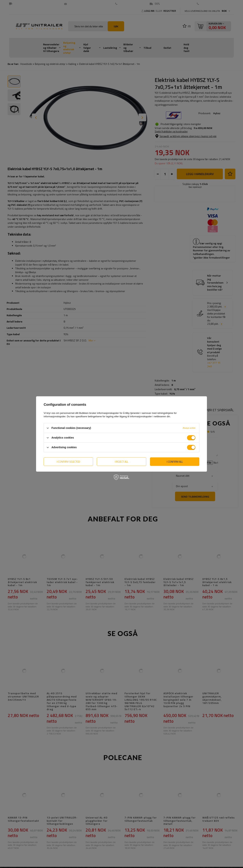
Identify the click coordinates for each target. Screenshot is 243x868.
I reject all (121, 462)
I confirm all (175, 462)
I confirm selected (68, 462)
